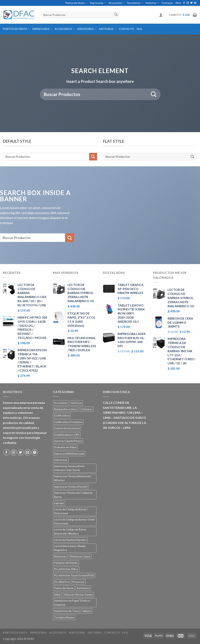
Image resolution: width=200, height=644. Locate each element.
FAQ (178, 3)
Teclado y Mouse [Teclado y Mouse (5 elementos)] (64, 617)
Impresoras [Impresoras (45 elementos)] (61, 460)
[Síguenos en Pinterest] (35, 452)
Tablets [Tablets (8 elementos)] (87, 611)
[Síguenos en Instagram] (188, 3)
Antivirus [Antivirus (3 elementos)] (76, 403)
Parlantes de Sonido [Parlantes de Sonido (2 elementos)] (66, 563)
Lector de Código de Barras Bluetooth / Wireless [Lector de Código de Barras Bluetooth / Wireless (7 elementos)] (70, 531)
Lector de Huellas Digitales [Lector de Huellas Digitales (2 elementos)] (70, 540)
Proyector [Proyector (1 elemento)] (78, 582)
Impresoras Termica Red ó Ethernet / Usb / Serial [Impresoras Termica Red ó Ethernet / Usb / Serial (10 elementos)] (69, 468)
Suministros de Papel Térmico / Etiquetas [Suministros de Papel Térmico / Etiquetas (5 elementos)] (72, 603)
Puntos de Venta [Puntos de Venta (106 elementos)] (64, 588)
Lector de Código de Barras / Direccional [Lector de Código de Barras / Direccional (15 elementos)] (71, 511)
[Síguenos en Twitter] (191, 3)
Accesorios (117, 3)
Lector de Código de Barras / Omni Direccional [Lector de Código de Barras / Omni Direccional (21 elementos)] (74, 521)
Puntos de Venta (76, 3)
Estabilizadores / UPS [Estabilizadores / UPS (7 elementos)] (67, 435)
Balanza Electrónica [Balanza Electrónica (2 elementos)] (66, 409)
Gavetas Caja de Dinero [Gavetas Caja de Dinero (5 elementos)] (68, 441)
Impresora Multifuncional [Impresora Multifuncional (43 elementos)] (69, 454)
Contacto (167, 3)
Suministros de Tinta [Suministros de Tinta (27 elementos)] (66, 611)
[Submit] (116, 15)
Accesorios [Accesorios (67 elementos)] (61, 403)
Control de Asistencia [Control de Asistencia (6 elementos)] (67, 428)
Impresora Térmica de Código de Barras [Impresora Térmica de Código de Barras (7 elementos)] (73, 495)
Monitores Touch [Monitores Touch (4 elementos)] (80, 556)
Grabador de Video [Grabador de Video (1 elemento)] (65, 447)
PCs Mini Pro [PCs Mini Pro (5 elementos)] (61, 582)
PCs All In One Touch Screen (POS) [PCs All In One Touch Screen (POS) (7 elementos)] (74, 575)
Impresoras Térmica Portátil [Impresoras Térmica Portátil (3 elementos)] (71, 487)
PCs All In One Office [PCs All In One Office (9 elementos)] (66, 569)
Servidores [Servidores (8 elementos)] (83, 588)
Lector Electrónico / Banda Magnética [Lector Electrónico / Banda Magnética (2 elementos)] (70, 548)
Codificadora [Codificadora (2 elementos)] (62, 416)
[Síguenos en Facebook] (184, 3)
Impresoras (98, 3)
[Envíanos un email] (195, 3)
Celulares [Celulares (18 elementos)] (87, 409)
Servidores (135, 3)
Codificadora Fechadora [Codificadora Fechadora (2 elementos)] (68, 422)
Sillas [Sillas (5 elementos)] (57, 595)
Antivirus (152, 3)
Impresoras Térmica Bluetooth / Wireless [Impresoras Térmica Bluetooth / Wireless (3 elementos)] (73, 478)
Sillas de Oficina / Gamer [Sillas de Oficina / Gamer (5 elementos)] (78, 595)
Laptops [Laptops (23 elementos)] (59, 503)
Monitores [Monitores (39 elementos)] (60, 556)
